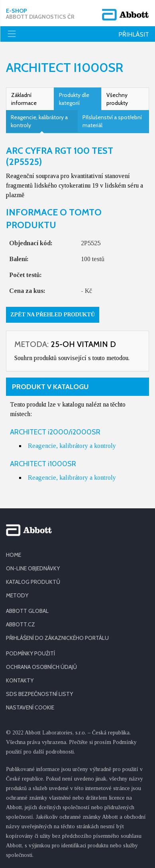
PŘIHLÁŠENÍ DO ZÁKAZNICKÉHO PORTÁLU (57, 638)
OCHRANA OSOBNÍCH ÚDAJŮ (41, 667)
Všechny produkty (117, 99)
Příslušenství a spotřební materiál (112, 121)
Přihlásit (134, 34)
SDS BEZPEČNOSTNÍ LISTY (39, 694)
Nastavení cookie (30, 707)
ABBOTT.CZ (21, 624)
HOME (14, 555)
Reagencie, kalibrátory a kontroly (39, 121)
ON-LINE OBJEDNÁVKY (33, 568)
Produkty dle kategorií (74, 99)
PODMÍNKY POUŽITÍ (30, 653)
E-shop (40, 14)
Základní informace (24, 99)
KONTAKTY (20, 680)
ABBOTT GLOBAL (27, 611)
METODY (17, 595)
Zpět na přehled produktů (53, 315)
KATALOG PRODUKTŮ (33, 582)
